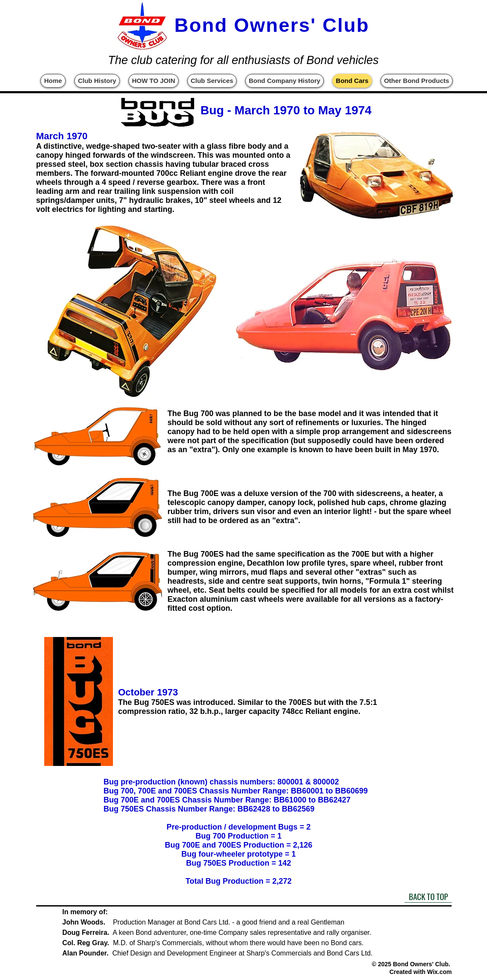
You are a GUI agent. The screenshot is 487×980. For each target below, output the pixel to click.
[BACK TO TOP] (428, 896)
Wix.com (440, 972)
